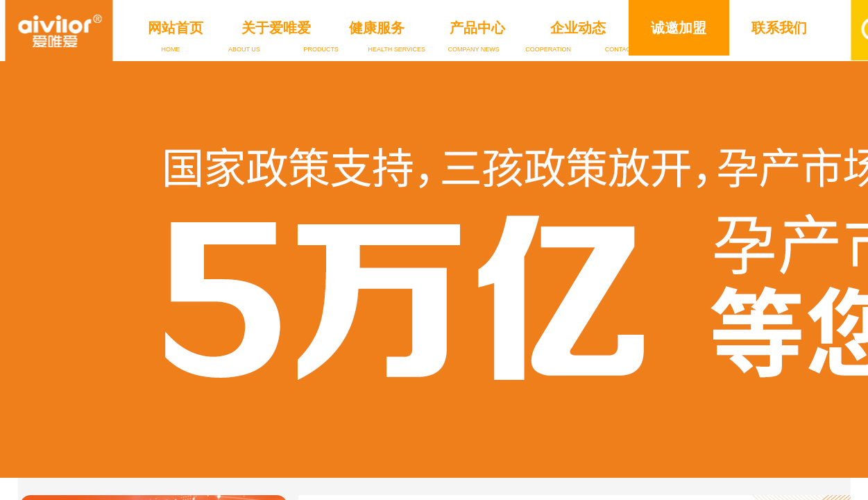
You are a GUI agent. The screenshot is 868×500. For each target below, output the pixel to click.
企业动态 (578, 28)
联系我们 (779, 28)
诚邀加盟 (679, 28)
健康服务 (377, 28)
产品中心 (477, 28)
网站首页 (176, 28)
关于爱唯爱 (276, 28)
